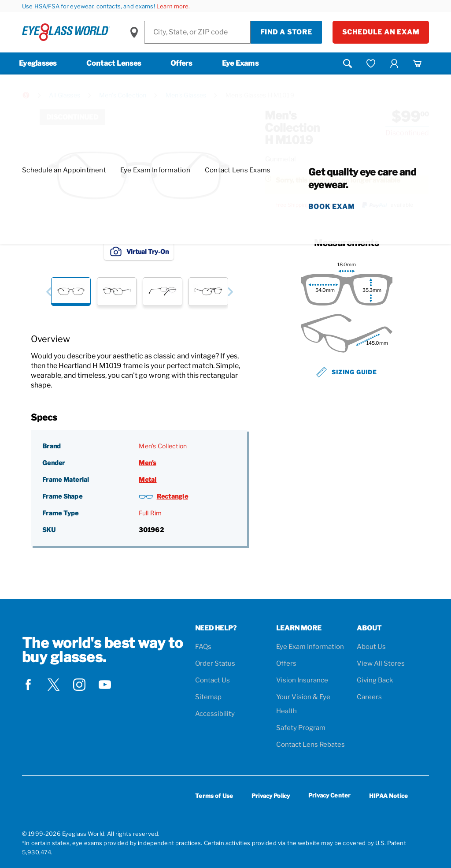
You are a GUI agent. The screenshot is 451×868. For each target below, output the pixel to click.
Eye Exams (240, 63)
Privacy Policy (271, 796)
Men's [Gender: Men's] (147, 463)
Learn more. (173, 6)
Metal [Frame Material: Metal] (148, 479)
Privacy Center (329, 797)
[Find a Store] (197, 32)
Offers (181, 63)
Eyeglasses (38, 63)
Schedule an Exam (381, 32)
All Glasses (65, 95)
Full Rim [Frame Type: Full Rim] (150, 513)
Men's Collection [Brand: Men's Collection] (163, 446)
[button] (49, 292)
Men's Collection (123, 95)
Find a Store (286, 32)
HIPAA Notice (388, 796)
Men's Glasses (186, 95)
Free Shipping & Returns (305, 205)
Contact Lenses (114, 63)
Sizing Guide (347, 372)
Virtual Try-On (139, 251)
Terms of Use (214, 796)
